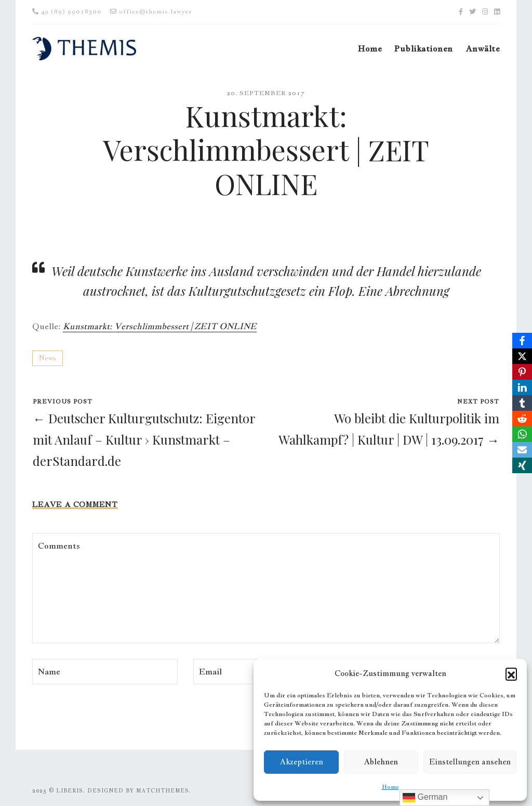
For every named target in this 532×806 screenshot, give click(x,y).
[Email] (522, 450)
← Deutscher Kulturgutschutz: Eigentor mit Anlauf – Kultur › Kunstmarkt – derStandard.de (144, 439)
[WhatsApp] (522, 434)
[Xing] (522, 465)
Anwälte (483, 49)
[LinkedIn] (522, 387)
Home (390, 787)
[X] (522, 356)
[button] (511, 673)
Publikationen (423, 49)
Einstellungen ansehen (470, 762)
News (48, 358)
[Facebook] (522, 341)
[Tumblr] (522, 403)
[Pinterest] (522, 372)
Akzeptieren (301, 762)
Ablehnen (381, 762)
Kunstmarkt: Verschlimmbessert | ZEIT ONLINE (160, 326)
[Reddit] (522, 419)
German (425, 798)
